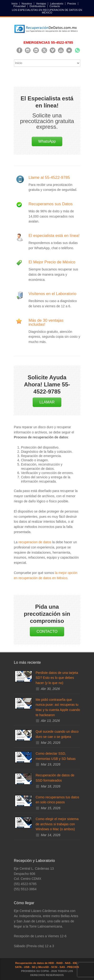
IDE (75, 963)
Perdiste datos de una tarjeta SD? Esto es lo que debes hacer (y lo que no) (57, 678)
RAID (60, 963)
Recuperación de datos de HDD (35, 963)
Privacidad (20, 6)
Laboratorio (57, 4)
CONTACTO (47, 631)
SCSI (54, 967)
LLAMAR (47, 402)
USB (27, 967)
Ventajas (41, 4)
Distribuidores (38, 6)
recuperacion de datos (35, 542)
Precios (72, 4)
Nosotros (27, 4)
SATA (18, 967)
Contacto (55, 6)
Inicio (15, 4)
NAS (68, 963)
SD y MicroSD (40, 967)
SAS (62, 967)
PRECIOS (73, 967)
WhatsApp (47, 141)
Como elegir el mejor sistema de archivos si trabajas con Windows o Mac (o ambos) (57, 824)
